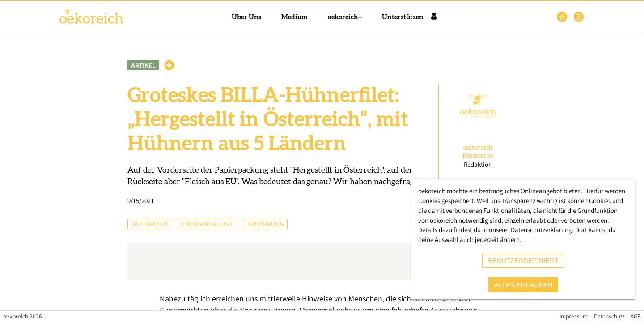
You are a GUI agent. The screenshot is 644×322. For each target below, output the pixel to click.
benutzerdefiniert (523, 261)
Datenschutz (609, 316)
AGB (636, 316)
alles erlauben (523, 285)
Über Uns (246, 17)
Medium (294, 17)
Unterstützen (403, 17)
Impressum (574, 316)
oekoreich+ (345, 17)
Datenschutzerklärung (541, 230)
